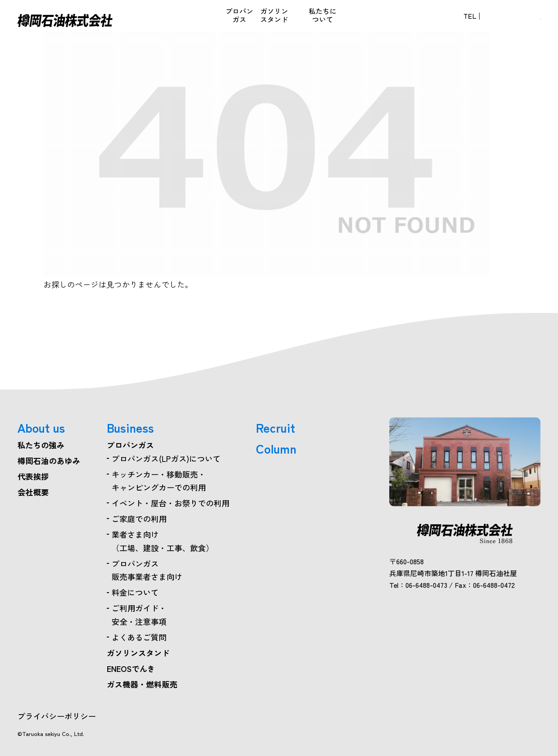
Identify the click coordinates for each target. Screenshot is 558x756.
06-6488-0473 (429, 20)
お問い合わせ (506, 20)
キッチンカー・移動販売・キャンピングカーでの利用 (159, 481)
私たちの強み (41, 445)
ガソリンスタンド (138, 653)
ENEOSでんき (213, 20)
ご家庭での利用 (139, 519)
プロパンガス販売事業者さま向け (147, 570)
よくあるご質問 (139, 637)
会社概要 (33, 492)
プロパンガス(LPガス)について (166, 458)
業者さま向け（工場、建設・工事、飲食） (163, 541)
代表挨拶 (33, 476)
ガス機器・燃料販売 (248, 20)
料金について (135, 592)
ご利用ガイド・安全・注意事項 (139, 615)
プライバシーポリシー (57, 716)
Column (276, 448)
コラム (318, 20)
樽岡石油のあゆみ (49, 461)
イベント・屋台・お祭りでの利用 (170, 503)
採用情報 (350, 20)
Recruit (276, 427)
